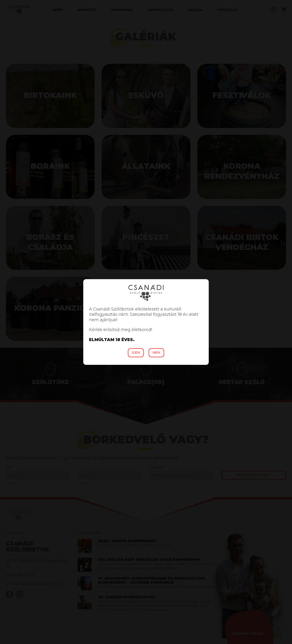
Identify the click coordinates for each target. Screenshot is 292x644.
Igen (136, 352)
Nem (156, 352)
